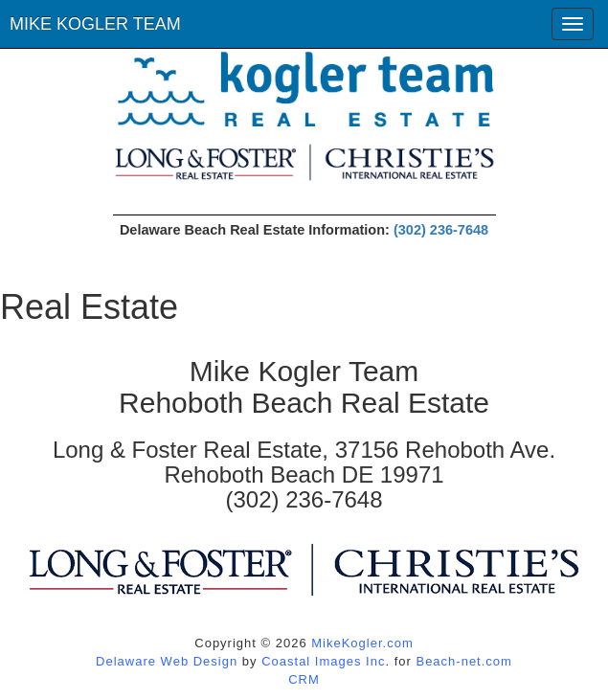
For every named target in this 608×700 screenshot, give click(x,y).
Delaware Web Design (167, 661)
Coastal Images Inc (323, 661)
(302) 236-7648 (441, 230)
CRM (304, 679)
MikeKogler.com (362, 643)
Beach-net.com (463, 661)
